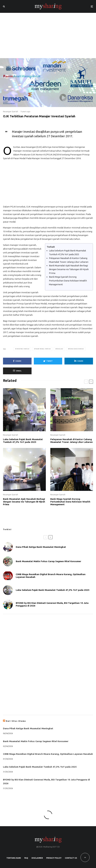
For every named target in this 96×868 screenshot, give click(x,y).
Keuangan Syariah (11, 112)
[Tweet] (48, 361)
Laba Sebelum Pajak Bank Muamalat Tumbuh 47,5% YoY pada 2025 (23, 441)
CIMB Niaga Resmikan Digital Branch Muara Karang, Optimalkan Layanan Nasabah (51, 576)
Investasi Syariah (23, 349)
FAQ (26, 858)
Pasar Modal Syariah (43, 349)
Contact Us (71, 858)
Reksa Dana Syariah (76, 349)
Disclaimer (37, 858)
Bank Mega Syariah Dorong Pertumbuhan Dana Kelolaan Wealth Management (68, 281)
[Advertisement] (48, 35)
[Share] (17, 361)
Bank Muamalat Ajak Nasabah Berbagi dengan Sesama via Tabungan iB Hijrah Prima (69, 269)
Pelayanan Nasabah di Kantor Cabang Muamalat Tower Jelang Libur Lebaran (72, 441)
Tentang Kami (14, 858)
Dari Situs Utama (16, 721)
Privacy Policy (54, 858)
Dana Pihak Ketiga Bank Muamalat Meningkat (41, 547)
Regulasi (60, 349)
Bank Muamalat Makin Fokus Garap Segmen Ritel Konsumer (48, 561)
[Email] (17, 371)
